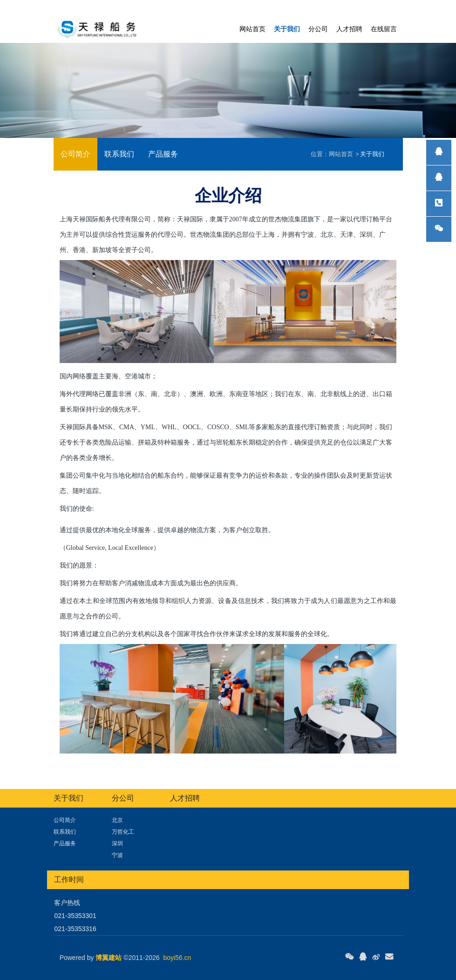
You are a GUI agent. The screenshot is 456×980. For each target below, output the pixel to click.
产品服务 (163, 154)
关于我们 (372, 154)
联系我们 (119, 154)
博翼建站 (109, 958)
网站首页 (252, 29)
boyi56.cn (177, 958)
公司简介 (75, 154)
